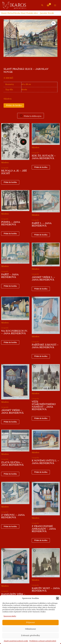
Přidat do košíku (14, 105)
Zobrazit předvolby (30, 635)
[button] (57, 598)
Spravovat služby (10, 616)
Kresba (17, 13)
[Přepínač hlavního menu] (55, 5)
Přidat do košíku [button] (10, 182)
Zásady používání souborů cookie (16, 641)
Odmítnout (31, 629)
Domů (4, 13)
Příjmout (30, 622)
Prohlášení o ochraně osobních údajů (43, 641)
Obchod (10, 13)
